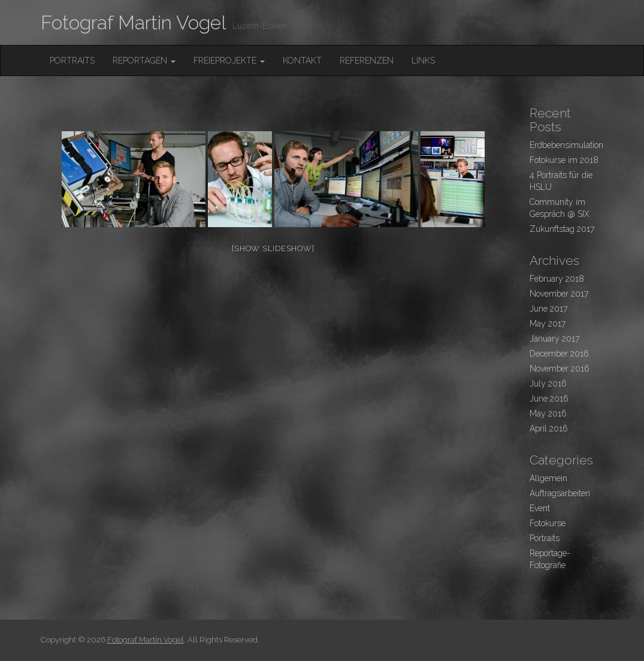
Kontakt (302, 61)
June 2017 (548, 309)
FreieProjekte (229, 61)
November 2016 (560, 369)
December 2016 (559, 354)
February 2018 (557, 279)
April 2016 (549, 428)
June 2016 (549, 399)
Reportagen (144, 61)
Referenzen (367, 61)
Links (423, 61)
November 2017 (559, 294)
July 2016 (548, 384)
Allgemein (548, 478)
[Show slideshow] (273, 248)
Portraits (72, 61)
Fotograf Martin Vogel (134, 22)
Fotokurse (548, 523)
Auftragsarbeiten (560, 493)
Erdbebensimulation (566, 145)
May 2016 (548, 413)
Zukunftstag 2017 (562, 229)
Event (540, 508)
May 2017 (548, 324)
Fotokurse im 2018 (564, 160)
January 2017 (554, 339)
